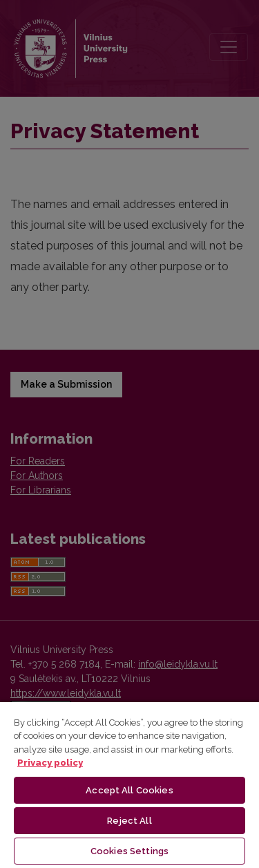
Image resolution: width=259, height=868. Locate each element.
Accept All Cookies (129, 790)
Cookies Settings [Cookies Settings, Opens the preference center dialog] (129, 851)
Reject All (129, 821)
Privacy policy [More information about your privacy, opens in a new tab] (50, 763)
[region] (129, 784)
